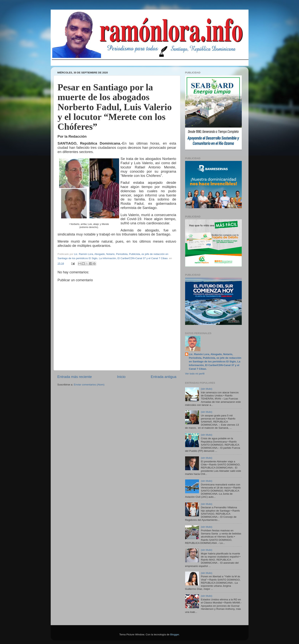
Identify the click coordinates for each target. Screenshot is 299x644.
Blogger (175, 634)
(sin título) (207, 389)
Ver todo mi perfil (195, 374)
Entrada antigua (164, 377)
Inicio (121, 377)
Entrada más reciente (75, 377)
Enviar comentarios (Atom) (89, 385)
